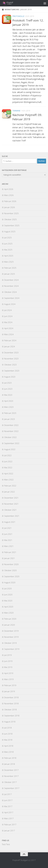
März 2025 (9, 262)
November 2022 (11, 431)
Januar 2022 (10, 492)
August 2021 (10, 522)
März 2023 (9, 407)
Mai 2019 (8, 667)
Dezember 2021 (11, 498)
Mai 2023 (8, 395)
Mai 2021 (8, 540)
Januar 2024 (10, 346)
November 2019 (11, 637)
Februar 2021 (10, 552)
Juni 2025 (8, 244)
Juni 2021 (8, 534)
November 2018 (11, 703)
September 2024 (12, 298)
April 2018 (9, 746)
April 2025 (9, 256)
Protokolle (18, 16)
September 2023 (12, 371)
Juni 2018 (8, 734)
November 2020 (11, 564)
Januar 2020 (10, 625)
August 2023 (10, 377)
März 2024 (9, 334)
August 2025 (10, 231)
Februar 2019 (10, 685)
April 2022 (9, 474)
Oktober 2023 (10, 365)
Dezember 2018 (11, 697)
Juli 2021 (8, 528)
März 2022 (9, 480)
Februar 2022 (10, 486)
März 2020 (9, 613)
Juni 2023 (8, 389)
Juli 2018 (8, 728)
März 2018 (9, 752)
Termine (16, 111)
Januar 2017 (10, 831)
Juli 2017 (8, 794)
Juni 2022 (8, 461)
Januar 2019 (10, 691)
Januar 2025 (10, 274)
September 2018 (12, 716)
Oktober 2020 (10, 570)
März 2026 (9, 195)
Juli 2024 (8, 310)
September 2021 (12, 516)
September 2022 (12, 443)
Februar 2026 (10, 201)
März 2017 (9, 818)
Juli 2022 (8, 455)
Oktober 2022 (10, 437)
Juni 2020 (8, 595)
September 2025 (12, 225)
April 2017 (9, 812)
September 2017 (12, 788)
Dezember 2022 (11, 425)
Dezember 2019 (11, 631)
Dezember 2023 (11, 353)
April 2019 (9, 673)
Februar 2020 (10, 619)
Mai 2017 (8, 806)
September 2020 (12, 576)
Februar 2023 (10, 413)
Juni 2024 (8, 316)
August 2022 (10, 449)
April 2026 (9, 189)
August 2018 (10, 722)
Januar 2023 (10, 419)
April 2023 (9, 401)
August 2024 (10, 304)
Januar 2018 (10, 764)
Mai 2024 (8, 322)
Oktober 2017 (10, 782)
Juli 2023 (8, 383)
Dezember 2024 (11, 280)
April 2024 (9, 328)
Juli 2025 (8, 238)
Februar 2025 (10, 268)
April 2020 (9, 607)
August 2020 (10, 582)
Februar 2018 (10, 758)
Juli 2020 (8, 588)
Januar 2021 (10, 558)
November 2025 (11, 213)
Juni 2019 (8, 661)
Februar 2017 (10, 824)
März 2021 (9, 546)
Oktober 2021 (10, 510)
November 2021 (11, 504)
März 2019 (9, 679)
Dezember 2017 (11, 770)
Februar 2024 (10, 340)
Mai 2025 (8, 250)
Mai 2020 (8, 601)
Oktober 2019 (10, 643)
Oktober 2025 (10, 219)
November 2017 (11, 776)
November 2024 (11, 286)
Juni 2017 (8, 800)
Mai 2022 (8, 467)
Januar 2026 (10, 207)
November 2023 (11, 359)
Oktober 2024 (10, 292)
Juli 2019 (8, 655)
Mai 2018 (8, 740)
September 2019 (12, 649)
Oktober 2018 (10, 710)
